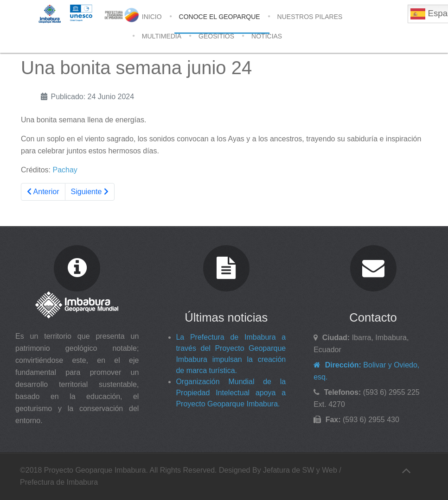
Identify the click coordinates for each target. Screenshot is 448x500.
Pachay (65, 170)
